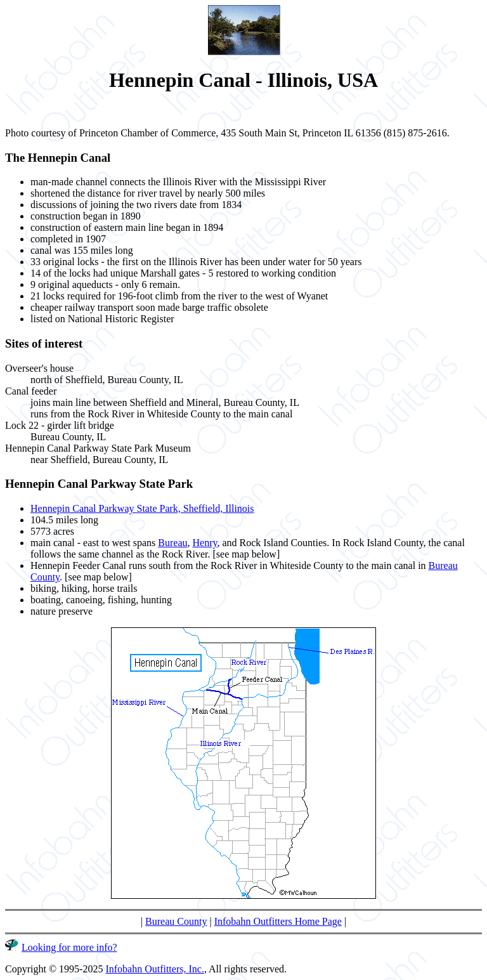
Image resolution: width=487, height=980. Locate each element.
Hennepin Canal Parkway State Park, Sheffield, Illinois (142, 508)
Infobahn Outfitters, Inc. (155, 969)
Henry (205, 543)
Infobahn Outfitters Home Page (278, 921)
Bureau (172, 543)
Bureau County (176, 921)
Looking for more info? (69, 947)
